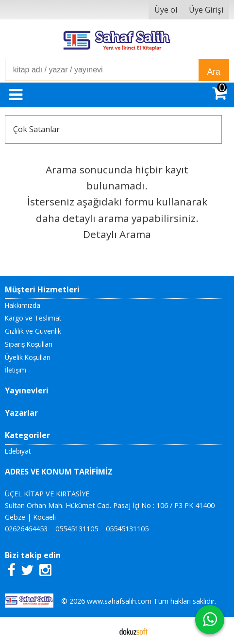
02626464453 (26, 529)
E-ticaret (102, 630)
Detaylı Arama (117, 234)
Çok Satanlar (36, 129)
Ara (213, 72)
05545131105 (77, 529)
